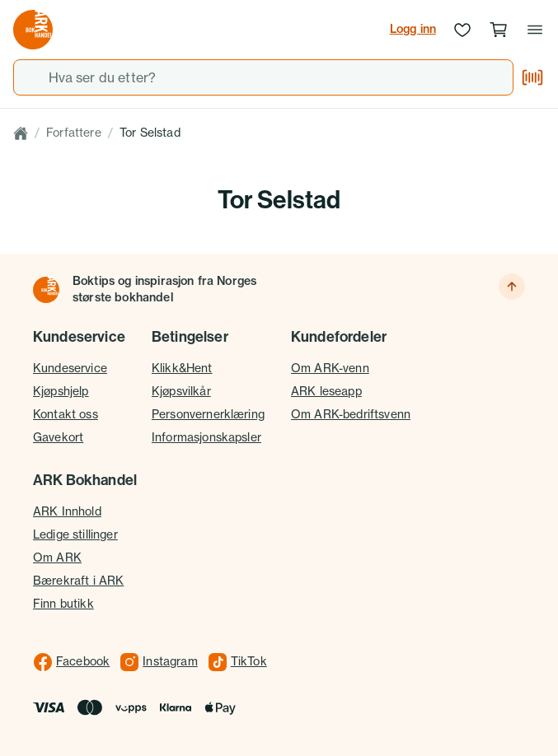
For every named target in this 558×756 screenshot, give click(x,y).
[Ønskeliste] (462, 30)
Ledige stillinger (75, 534)
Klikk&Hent (182, 368)
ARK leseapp (326, 391)
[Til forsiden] (46, 290)
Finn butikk (63, 604)
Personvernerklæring (208, 414)
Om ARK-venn (330, 368)
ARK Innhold (67, 511)
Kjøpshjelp (61, 391)
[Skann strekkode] (532, 77)
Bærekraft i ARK (78, 581)
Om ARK (57, 558)
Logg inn (413, 29)
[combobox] (263, 77)
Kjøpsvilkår (181, 391)
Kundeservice (70, 368)
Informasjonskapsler (206, 437)
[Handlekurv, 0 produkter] (499, 30)
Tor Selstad (150, 133)
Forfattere (74, 133)
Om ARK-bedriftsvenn (351, 414)
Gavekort (58, 437)
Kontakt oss (66, 414)
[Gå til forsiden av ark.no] (33, 30)
